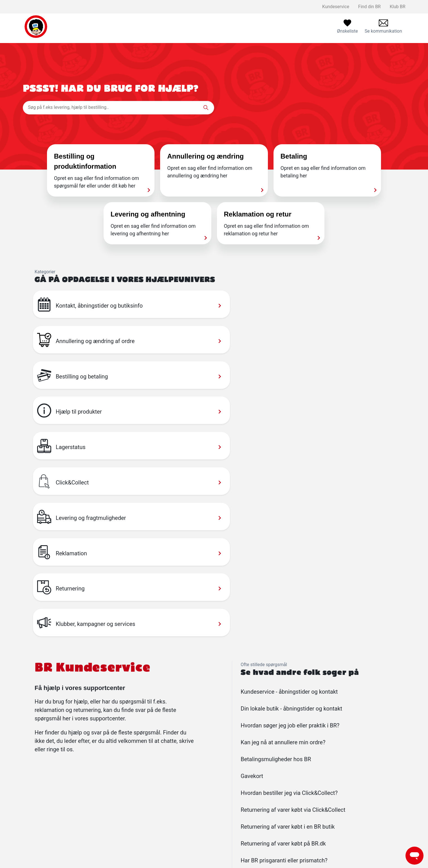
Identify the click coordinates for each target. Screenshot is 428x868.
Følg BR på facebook (200, 820)
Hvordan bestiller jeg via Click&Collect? (289, 619)
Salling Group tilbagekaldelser (127, 820)
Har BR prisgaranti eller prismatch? (284, 687)
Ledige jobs (191, 802)
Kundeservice (336, 7)
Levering (106, 802)
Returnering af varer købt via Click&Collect (293, 636)
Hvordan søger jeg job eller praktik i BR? (290, 552)
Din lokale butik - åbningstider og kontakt (291, 535)
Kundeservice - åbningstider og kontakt (289, 518)
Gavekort (252, 602)
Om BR (186, 811)
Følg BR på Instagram (200, 829)
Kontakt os (108, 793)
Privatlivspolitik (113, 829)
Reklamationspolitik (117, 811)
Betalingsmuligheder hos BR (276, 585)
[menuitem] (383, 27)
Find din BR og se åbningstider (291, 793)
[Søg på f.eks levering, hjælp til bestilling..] (118, 108)
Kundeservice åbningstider (287, 802)
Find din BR (369, 7)
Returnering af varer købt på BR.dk (283, 670)
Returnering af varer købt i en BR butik (288, 653)
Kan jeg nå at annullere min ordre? (283, 569)
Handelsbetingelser (117, 838)
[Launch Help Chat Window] (414, 856)
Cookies (105, 847)
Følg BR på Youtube (199, 838)
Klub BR (398, 7)
